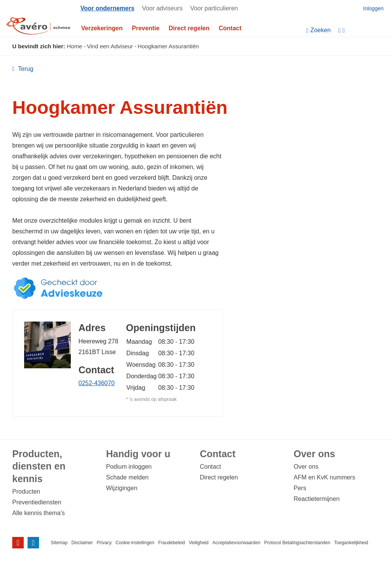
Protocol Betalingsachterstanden (297, 543)
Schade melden (127, 477)
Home (75, 46)
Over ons (306, 467)
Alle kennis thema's (38, 513)
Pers (300, 488)
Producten (26, 492)
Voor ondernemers (107, 8)
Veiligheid (198, 543)
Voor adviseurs (162, 8)
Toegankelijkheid (351, 543)
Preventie (146, 28)
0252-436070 (96, 383)
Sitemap (59, 543)
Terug (25, 69)
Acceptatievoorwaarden (236, 543)
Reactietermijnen (317, 499)
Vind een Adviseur (110, 46)
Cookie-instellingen (135, 543)
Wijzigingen (122, 488)
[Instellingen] (363, 30)
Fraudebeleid (171, 543)
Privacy (104, 543)
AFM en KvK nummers (324, 477)
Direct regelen (189, 28)
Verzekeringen (102, 28)
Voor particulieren (214, 8)
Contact (230, 28)
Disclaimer (82, 543)
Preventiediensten (37, 502)
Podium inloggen (129, 467)
